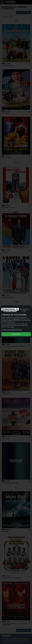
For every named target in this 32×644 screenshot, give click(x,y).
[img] (29, 310)
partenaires (16, 319)
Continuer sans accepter (25, 310)
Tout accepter (16, 334)
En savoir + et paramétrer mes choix (12, 330)
